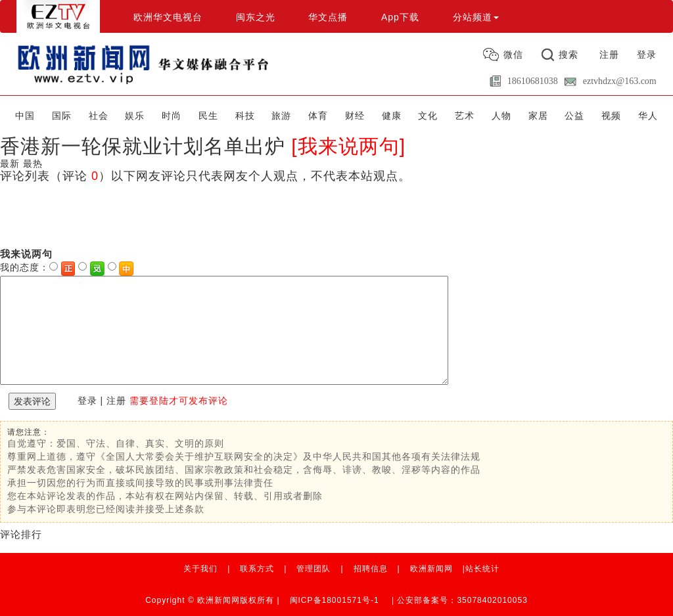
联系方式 (257, 569)
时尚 (172, 116)
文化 (428, 116)
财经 (355, 116)
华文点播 (328, 17)
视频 (611, 116)
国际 (62, 116)
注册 (609, 55)
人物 (501, 116)
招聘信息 (371, 569)
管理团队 (313, 569)
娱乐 (135, 116)
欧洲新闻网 (431, 569)
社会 (99, 116)
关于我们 (200, 569)
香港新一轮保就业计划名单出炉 (143, 146)
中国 (25, 116)
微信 (513, 55)
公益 (574, 116)
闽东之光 (256, 17)
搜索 (569, 55)
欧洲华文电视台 (168, 17)
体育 (318, 116)
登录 (647, 55)
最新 (10, 164)
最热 (33, 164)
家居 (538, 116)
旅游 (281, 116)
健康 (392, 116)
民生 (208, 116)
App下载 (400, 17)
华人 (648, 116)
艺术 (465, 116)
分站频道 (476, 17)
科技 (245, 116)
